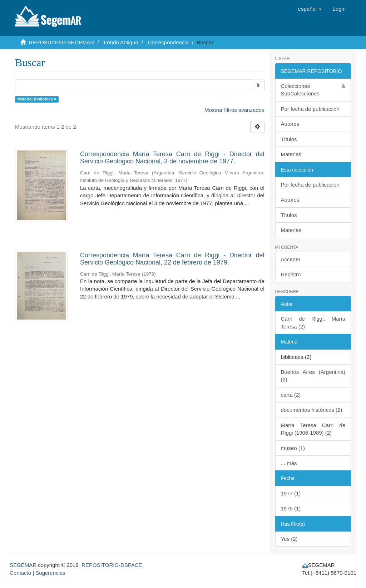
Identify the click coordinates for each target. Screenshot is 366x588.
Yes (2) (289, 539)
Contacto (20, 573)
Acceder (291, 259)
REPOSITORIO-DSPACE (112, 565)
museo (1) (293, 448)
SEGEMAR (23, 565)
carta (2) (291, 395)
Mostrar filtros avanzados (234, 110)
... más (289, 463)
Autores (290, 124)
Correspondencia (168, 42)
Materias (291, 154)
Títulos (289, 139)
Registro (291, 274)
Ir (258, 85)
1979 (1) (291, 508)
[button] (310, 9)
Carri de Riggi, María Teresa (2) (313, 322)
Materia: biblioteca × (37, 99)
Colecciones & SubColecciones (313, 90)
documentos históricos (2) (312, 410)
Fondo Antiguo (121, 42)
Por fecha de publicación (310, 109)
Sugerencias (50, 573)
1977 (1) (291, 493)
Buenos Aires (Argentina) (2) (313, 376)
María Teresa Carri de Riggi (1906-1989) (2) (313, 429)
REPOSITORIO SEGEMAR (61, 42)
